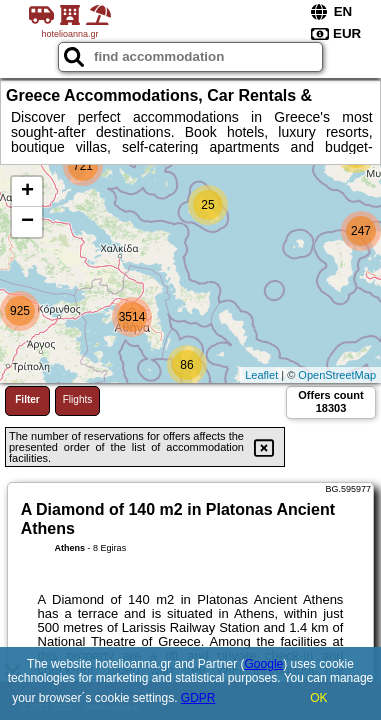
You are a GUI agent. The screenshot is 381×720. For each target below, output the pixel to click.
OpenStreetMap (337, 375)
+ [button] (27, 192)
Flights (77, 399)
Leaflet (261, 375)
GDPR (198, 698)
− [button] (27, 222)
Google (264, 664)
